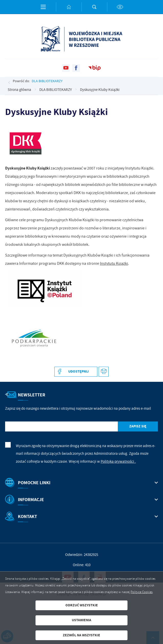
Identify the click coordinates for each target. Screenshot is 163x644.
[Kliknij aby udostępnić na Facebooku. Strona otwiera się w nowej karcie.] (76, 372)
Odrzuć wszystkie (82, 605)
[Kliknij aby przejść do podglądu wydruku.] (104, 372)
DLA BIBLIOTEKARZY (47, 81)
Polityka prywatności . (118, 461)
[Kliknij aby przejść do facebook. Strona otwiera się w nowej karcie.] (76, 68)
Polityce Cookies (142, 592)
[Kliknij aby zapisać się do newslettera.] (138, 426)
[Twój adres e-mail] (61, 426)
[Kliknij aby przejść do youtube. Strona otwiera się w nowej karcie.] (66, 68)
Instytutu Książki (114, 263)
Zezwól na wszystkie (81, 635)
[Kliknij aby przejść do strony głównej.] (69, 7)
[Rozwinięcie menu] (81, 483)
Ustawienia (81, 620)
